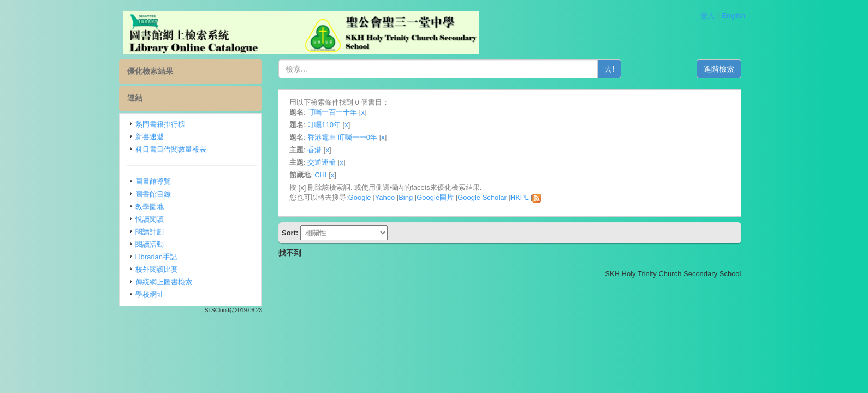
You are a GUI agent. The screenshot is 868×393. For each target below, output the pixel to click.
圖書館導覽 (153, 181)
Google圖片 (435, 197)
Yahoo (385, 197)
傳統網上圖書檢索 (164, 282)
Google (360, 197)
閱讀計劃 (150, 232)
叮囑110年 (324, 125)
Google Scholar (482, 197)
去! (609, 69)
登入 (708, 16)
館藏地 (300, 175)
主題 (296, 150)
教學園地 (150, 207)
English (733, 16)
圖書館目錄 (153, 194)
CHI (320, 175)
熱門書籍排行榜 (160, 124)
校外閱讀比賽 (157, 269)
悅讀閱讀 (150, 219)
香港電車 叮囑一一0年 (342, 137)
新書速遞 (150, 137)
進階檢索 (719, 69)
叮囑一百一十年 (332, 112)
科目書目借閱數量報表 (171, 149)
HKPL (519, 197)
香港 (314, 150)
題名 (296, 112)
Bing (406, 197)
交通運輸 (322, 162)
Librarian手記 (156, 257)
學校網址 (150, 294)
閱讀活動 (150, 244)
